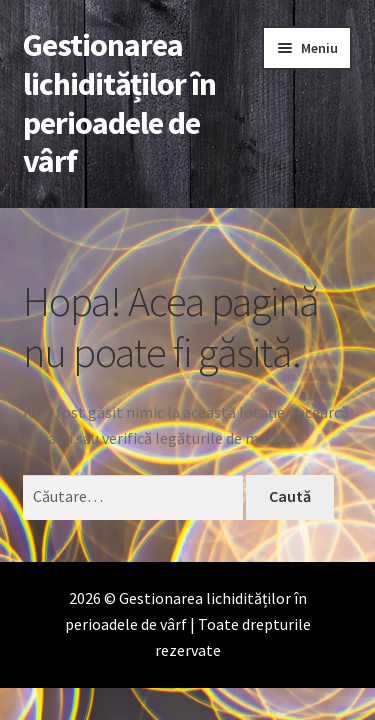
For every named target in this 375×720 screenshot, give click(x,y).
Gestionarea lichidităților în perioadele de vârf (119, 103)
